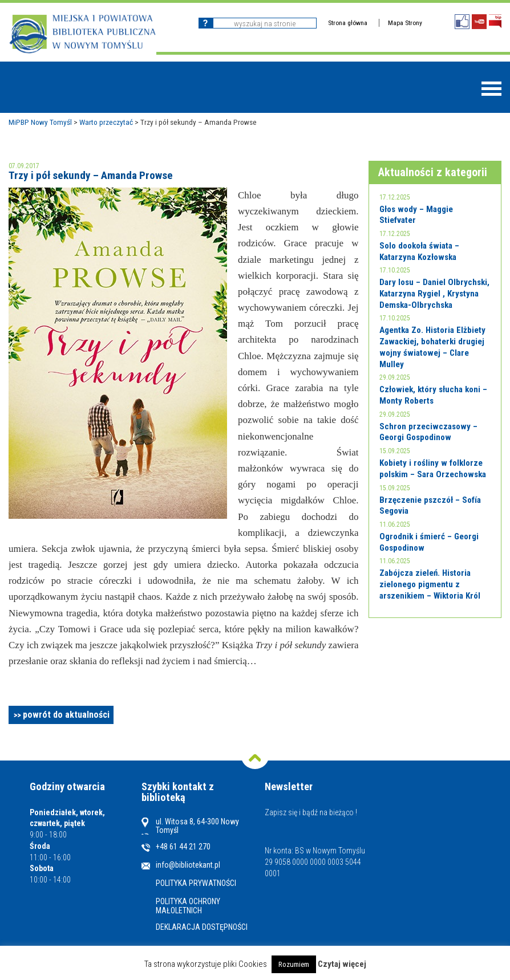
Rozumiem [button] (294, 964)
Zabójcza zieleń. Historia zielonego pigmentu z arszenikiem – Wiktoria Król (430, 584)
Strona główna (348, 23)
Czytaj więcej (342, 964)
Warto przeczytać (106, 122)
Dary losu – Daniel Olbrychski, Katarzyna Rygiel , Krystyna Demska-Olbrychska (434, 293)
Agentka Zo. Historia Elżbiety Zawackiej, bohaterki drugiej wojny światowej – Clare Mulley (432, 347)
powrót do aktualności (66, 715)
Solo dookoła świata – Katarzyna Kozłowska (419, 251)
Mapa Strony (405, 23)
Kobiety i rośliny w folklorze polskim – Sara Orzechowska (433, 469)
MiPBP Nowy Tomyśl (40, 122)
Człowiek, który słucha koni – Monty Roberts (433, 395)
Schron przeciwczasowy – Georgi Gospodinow (428, 432)
